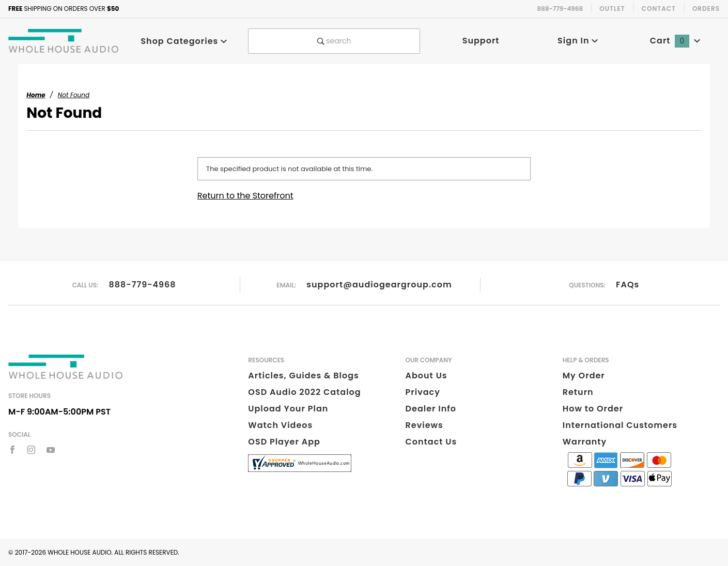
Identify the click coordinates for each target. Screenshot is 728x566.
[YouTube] (51, 450)
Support (481, 41)
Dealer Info (431, 409)
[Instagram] (31, 450)
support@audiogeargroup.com (379, 285)
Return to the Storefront (245, 196)
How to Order (593, 409)
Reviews (424, 425)
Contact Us (431, 442)
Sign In (578, 41)
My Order (584, 376)
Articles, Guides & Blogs (303, 376)
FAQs (628, 285)
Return (578, 392)
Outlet (612, 9)
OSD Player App (284, 442)
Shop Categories (184, 41)
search (334, 41)
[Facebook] (12, 450)
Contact (659, 9)
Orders (706, 9)
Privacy (423, 392)
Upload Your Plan (288, 409)
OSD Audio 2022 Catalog (304, 392)
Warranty (585, 442)
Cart (675, 41)
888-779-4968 (142, 285)
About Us (427, 376)
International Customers (620, 425)
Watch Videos (280, 425)
